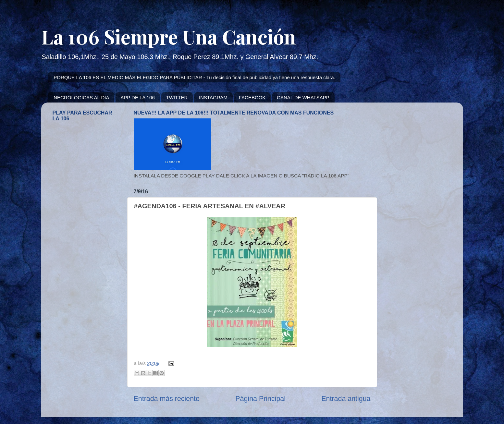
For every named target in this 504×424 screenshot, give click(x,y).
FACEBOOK (252, 97)
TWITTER (177, 97)
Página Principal (260, 399)
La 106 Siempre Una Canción (169, 36)
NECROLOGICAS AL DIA (81, 97)
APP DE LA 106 (138, 97)
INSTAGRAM (213, 97)
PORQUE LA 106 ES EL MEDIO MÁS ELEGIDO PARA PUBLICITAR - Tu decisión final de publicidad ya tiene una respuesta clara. (194, 77)
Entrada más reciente (167, 399)
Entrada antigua (346, 399)
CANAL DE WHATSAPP (303, 97)
